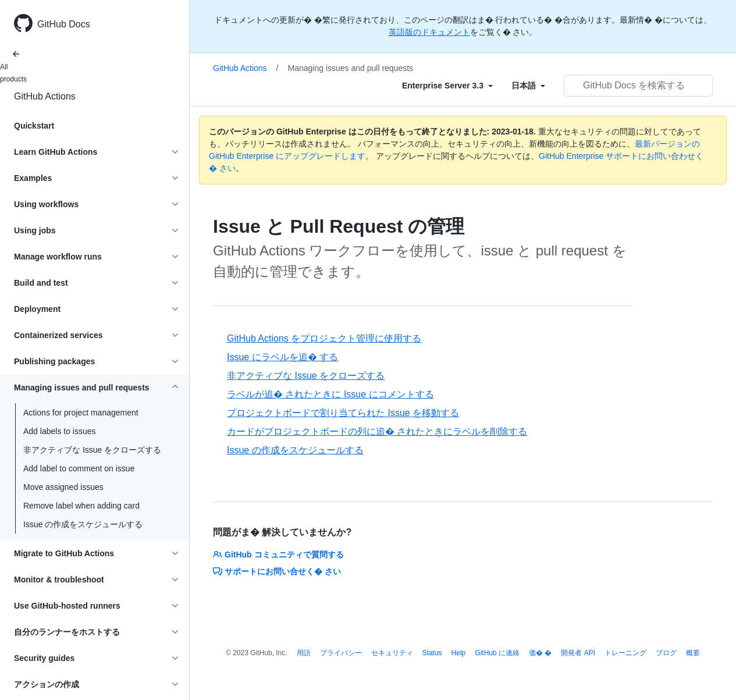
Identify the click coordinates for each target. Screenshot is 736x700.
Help (459, 653)
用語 (304, 653)
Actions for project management (81, 413)
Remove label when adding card (81, 506)
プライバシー (341, 653)
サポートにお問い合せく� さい (277, 571)
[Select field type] (447, 86)
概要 (693, 653)
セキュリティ (392, 653)
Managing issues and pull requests (351, 68)
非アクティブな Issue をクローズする (92, 450)
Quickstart (34, 126)
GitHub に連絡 (497, 653)
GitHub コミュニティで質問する (278, 555)
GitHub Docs (64, 24)
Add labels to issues (60, 431)
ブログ (666, 653)
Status (432, 653)
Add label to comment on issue (79, 468)
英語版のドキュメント (429, 32)
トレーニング (625, 653)
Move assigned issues (63, 487)
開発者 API (578, 653)
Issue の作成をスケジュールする (83, 524)
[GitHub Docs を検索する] (638, 86)
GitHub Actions (45, 96)
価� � (540, 653)
